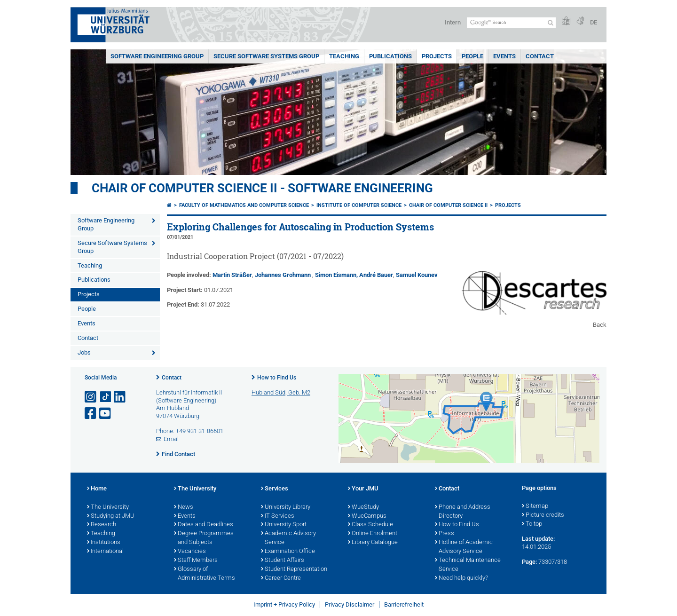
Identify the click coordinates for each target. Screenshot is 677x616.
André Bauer (376, 275)
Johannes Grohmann (283, 275)
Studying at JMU (111, 516)
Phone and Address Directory (463, 512)
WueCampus (367, 516)
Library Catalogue (373, 543)
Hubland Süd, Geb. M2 (281, 392)
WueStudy (363, 507)
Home (97, 489)
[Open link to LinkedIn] (120, 397)
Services (275, 489)
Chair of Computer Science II (448, 205)
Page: (529, 562)
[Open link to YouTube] (106, 414)
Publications (390, 56)
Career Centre (281, 578)
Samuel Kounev (417, 275)
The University (108, 507)
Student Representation (294, 569)
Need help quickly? (461, 578)
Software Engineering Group (157, 56)
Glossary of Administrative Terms (205, 574)
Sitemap (535, 506)
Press (445, 534)
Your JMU (363, 489)
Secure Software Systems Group (266, 56)
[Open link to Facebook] (91, 414)
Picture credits (543, 515)
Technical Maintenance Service (468, 565)
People (472, 56)
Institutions (104, 543)
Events (504, 56)
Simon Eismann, (336, 275)
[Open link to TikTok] (106, 397)
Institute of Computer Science (359, 205)
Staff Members (196, 561)
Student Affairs (283, 561)
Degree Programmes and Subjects (204, 538)
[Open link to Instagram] (91, 397)
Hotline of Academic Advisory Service (464, 547)
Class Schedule (370, 525)
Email (171, 439)
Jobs (84, 352)
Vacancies (190, 552)
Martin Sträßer (232, 275)
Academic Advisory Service (288, 538)
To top (532, 524)
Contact (540, 56)
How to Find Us (277, 378)
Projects (437, 56)
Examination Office (288, 552)
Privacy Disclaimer (350, 604)
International (105, 552)
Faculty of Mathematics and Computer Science (244, 205)
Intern (453, 22)
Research (102, 525)
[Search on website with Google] (511, 23)
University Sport (284, 525)
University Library (286, 507)
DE (594, 22)
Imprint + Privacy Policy (284, 604)
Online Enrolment (373, 534)
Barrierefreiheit (404, 604)
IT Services (278, 516)
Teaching (344, 56)
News (184, 507)
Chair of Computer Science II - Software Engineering (262, 188)
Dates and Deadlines (204, 525)
